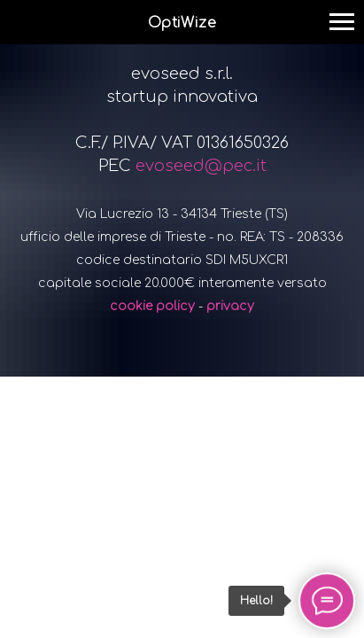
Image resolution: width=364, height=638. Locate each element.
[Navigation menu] (342, 22)
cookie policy (152, 306)
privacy (230, 306)
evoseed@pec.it (201, 166)
